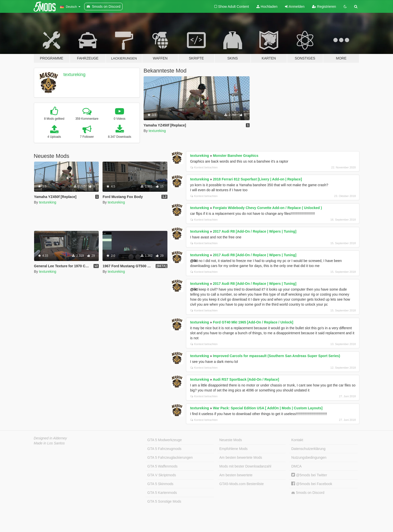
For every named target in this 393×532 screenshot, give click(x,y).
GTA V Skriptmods (162, 475)
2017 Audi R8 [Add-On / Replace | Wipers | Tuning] (255, 231)
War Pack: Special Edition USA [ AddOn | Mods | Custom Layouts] (268, 408)
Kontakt (297, 440)
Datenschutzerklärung (308, 449)
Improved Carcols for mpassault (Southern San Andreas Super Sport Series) (276, 356)
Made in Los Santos (49, 443)
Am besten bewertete (236, 475)
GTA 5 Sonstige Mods (164, 501)
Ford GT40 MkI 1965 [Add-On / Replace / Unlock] (253, 322)
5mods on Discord (308, 493)
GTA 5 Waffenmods (162, 466)
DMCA (296, 466)
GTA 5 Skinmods (160, 484)
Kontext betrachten (204, 167)
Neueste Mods (231, 440)
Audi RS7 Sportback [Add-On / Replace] (246, 379)
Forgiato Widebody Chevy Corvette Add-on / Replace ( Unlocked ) (267, 208)
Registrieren (324, 7)
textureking (74, 75)
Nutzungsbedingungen (309, 457)
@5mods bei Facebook (312, 484)
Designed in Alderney (51, 438)
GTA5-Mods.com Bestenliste (241, 484)
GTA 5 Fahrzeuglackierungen (170, 457)
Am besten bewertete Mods (241, 457)
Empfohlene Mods (233, 449)
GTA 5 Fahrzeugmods (164, 449)
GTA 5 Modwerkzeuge (165, 440)
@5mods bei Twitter (309, 475)
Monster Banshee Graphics (235, 156)
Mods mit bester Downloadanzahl (245, 466)
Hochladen (267, 7)
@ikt (194, 261)
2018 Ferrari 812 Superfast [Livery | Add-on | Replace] (257, 179)
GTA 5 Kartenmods (162, 493)
